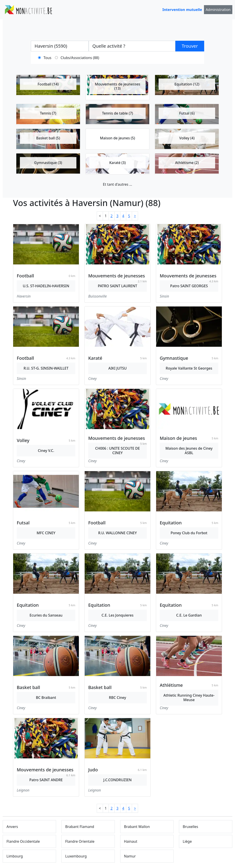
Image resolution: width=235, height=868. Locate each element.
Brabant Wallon (137, 827)
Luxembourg (76, 856)
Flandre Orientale (80, 841)
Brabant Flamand (80, 827)
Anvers (12, 827)
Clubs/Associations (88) (80, 58)
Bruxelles (190, 827)
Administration (218, 10)
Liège (187, 841)
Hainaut (131, 841)
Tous (47, 58)
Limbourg (15, 856)
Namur (130, 856)
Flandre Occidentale (23, 841)
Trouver (190, 46)
